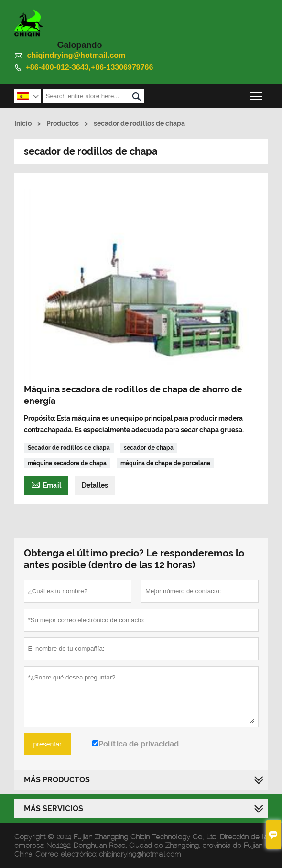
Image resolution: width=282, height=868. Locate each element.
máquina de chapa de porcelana (165, 463)
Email (46, 484)
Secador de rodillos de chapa (69, 448)
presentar (48, 744)
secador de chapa (149, 448)
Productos (63, 123)
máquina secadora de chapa (67, 463)
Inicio (23, 123)
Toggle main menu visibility (257, 94)
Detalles (95, 485)
